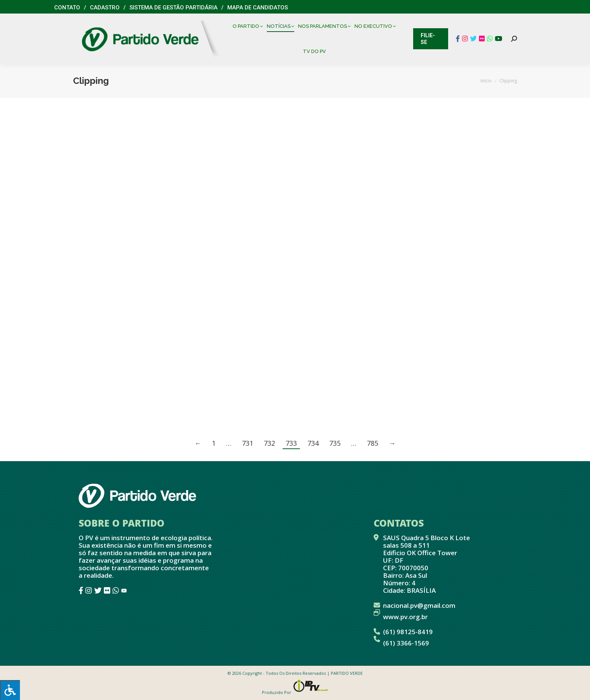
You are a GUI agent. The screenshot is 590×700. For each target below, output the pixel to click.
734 (313, 443)
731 (248, 443)
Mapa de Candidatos (258, 8)
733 (291, 443)
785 (373, 443)
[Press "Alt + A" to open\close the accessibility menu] (10, 690)
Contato (67, 8)
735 (335, 443)
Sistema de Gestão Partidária (173, 8)
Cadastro (105, 8)
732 (269, 443)
